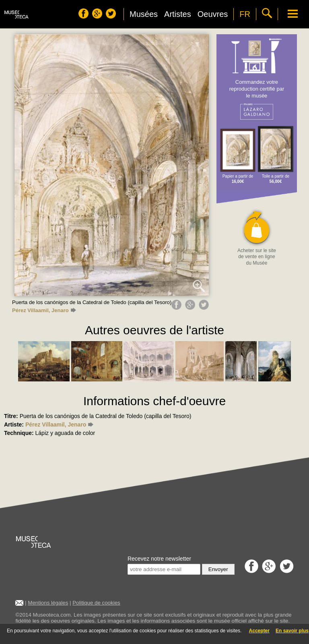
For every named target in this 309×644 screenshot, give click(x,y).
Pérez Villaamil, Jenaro (44, 310)
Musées (144, 14)
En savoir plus (292, 631)
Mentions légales (48, 603)
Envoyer (218, 569)
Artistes (178, 14)
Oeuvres (213, 14)
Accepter (259, 631)
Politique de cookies (96, 603)
